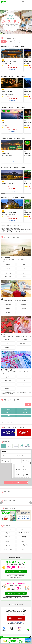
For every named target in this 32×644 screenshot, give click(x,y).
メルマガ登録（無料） (18, 618)
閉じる (30, 463)
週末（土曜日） (25, 409)
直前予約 (9, 409)
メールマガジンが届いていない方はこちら (16, 622)
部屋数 (3, 460)
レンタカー (21, 446)
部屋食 (9, 416)
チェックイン (4, 455)
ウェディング (25, 413)
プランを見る (12, 70)
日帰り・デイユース (28, 446)
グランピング (9, 413)
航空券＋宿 (10, 446)
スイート (25, 416)
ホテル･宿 (4, 446)
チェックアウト (20, 455)
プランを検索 (16, 483)
